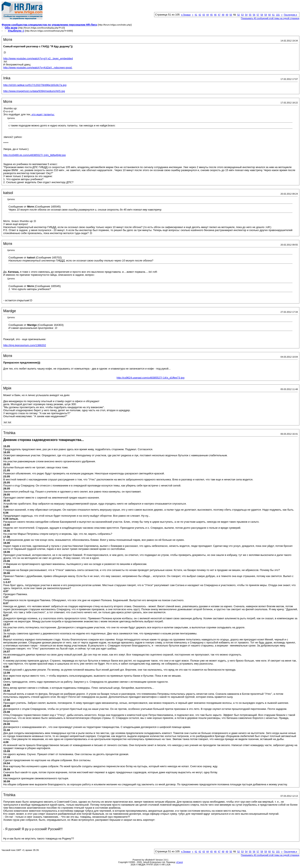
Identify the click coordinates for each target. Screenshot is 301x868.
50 (231, 15)
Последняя (290, 15)
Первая (186, 15)
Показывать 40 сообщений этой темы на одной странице (270, 18)
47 (219, 15)
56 (254, 15)
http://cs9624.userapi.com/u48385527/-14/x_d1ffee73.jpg (151, 378)
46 (215, 15)
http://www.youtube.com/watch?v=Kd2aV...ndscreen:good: (38, 68)
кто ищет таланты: (43, 114)
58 (262, 15)
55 (250, 15)
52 (238, 15)
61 (273, 15)
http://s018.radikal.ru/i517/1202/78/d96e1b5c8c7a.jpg (35, 85)
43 (204, 15)
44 (207, 15)
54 (246, 15)
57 (258, 15)
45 (211, 15)
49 (227, 15)
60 (269, 15)
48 (223, 15)
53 (242, 15)
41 (196, 15)
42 (200, 15)
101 (278, 15)
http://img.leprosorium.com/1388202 (25, 345)
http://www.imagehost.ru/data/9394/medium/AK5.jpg (34, 91)
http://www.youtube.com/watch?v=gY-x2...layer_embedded (38, 58)
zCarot (179, 862)
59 (266, 15)
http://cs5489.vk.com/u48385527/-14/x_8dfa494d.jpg (34, 155)
